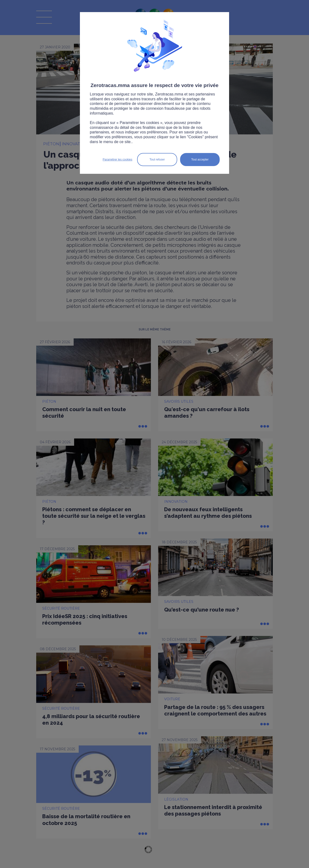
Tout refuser (157, 160)
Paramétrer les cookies (117, 160)
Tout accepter (200, 160)
